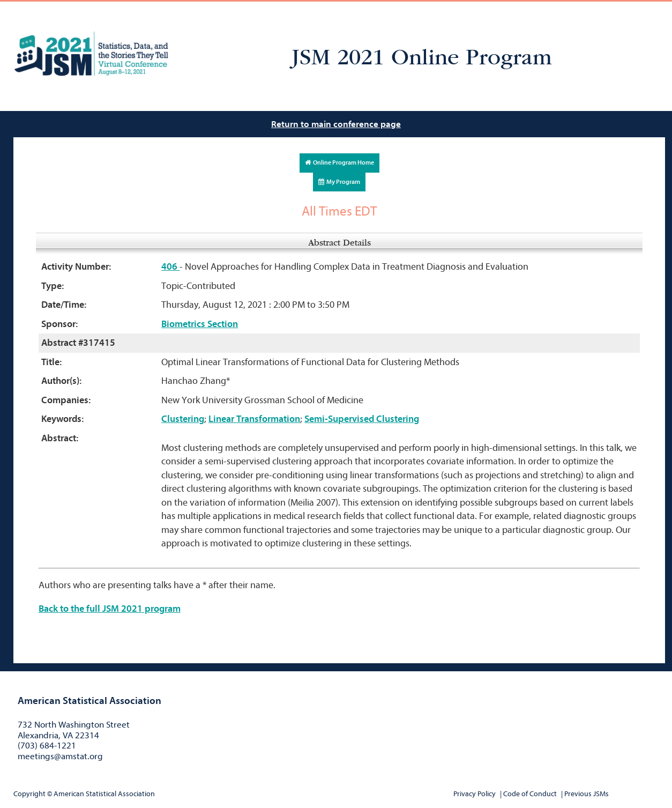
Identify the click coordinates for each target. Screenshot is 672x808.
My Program (339, 182)
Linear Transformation (254, 419)
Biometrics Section (200, 324)
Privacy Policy (475, 794)
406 (170, 267)
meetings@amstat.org (60, 756)
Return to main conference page (336, 124)
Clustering (183, 419)
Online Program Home (339, 162)
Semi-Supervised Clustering (362, 419)
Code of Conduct (530, 794)
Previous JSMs (587, 794)
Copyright (29, 794)
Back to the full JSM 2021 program (110, 609)
